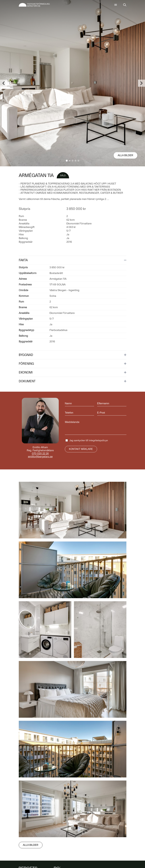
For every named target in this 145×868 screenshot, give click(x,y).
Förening (26, 364)
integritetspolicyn (98, 440)
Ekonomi (26, 372)
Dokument (27, 381)
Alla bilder (126, 155)
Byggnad (26, 355)
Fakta (23, 260)
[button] (67, 161)
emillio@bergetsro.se (40, 456)
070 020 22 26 (40, 453)
